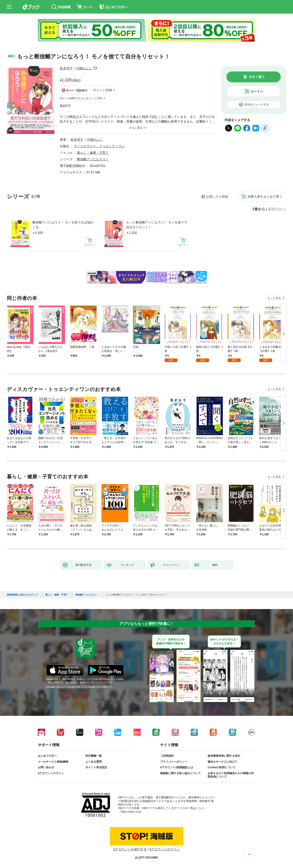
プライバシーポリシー (174, 762)
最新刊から (277, 209)
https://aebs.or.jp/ (131, 812)
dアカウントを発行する (130, 849)
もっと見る (274, 298)
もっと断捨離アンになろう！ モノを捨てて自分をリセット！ (157, 225)
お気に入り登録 (217, 197)
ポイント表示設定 (96, 767)
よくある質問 (94, 762)
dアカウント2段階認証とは (177, 767)
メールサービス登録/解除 (53, 762)
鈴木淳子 (66, 68)
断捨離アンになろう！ (93, 159)
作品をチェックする (257, 104)
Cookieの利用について (222, 767)
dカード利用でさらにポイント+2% (81, 98)
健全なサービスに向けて (223, 762)
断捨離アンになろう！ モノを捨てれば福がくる (63, 225)
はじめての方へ (47, 756)
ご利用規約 (167, 756)
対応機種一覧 (94, 756)
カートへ (257, 91)
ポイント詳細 (102, 90)
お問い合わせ (46, 767)
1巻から (259, 209)
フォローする (95, 68)
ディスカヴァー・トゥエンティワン (99, 146)
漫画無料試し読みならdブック (22, 595)
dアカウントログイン (51, 773)
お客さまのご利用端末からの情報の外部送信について (231, 775)
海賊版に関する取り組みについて (180, 773)
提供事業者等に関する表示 (224, 756)
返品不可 (65, 105)
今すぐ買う (257, 77)
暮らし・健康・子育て (93, 153)
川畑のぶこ (84, 68)
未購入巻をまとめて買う (265, 197)
